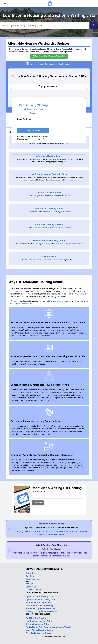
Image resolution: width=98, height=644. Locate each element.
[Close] (85, 97)
